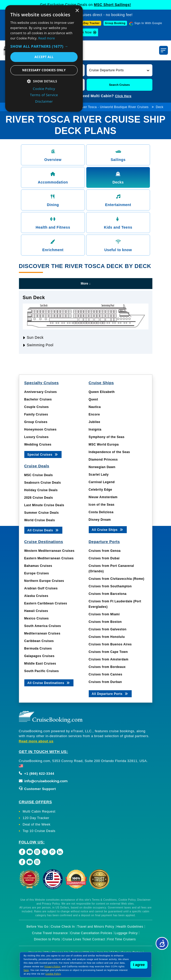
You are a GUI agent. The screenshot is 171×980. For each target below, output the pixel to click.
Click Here (123, 96)
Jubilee (95, 422)
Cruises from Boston (105, 622)
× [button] (77, 11)
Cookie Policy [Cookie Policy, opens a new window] (44, 89)
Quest (94, 399)
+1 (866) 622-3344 (37, 774)
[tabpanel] (86, 322)
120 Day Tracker (36, 818)
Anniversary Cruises (41, 392)
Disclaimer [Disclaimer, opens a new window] (44, 101)
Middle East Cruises (40, 664)
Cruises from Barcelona (108, 594)
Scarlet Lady (99, 475)
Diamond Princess (103, 460)
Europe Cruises (37, 573)
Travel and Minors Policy (96, 927)
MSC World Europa (104, 445)
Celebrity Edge (101, 490)
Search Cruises (119, 85)
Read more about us (36, 741)
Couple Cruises (37, 407)
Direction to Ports (47, 939)
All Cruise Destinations (49, 683)
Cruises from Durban (105, 682)
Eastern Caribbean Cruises (46, 603)
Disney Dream (100, 520)
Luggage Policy (126, 933)
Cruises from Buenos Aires (110, 644)
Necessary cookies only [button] (44, 70)
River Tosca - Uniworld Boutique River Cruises (114, 107)
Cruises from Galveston (108, 629)
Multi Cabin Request (39, 811)
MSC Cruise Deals (39, 475)
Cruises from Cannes (106, 674)
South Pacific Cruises (42, 671)
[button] (120, 70)
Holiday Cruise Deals (41, 490)
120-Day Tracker (89, 23)
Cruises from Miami (104, 614)
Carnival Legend (102, 482)
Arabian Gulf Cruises (41, 588)
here (26, 970)
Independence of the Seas (109, 452)
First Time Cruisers (122, 939)
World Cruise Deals (40, 520)
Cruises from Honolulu (107, 637)
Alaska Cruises (36, 596)
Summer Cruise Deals (42, 513)
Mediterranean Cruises (42, 633)
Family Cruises (36, 414)
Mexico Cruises (37, 618)
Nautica (95, 407)
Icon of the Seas (102, 505)
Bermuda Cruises (38, 648)
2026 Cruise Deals (39, 498)
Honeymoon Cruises (40, 429)
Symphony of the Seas (107, 437)
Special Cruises (43, 454)
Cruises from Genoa (105, 551)
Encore (94, 414)
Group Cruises (36, 422)
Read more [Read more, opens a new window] (47, 38)
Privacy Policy (52, 967)
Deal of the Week (37, 824)
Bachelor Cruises (38, 399)
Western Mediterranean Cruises (49, 551)
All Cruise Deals (43, 530)
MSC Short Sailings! (112, 5)
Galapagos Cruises (39, 656)
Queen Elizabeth (102, 392)
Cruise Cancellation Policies (91, 933)
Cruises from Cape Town (108, 652)
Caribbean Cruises (39, 641)
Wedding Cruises (38, 445)
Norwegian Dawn (102, 467)
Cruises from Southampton (110, 586)
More (86, 284)
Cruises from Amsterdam (109, 659)
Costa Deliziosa (101, 512)
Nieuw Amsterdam (103, 497)
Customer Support (37, 789)
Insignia (95, 429)
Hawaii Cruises (36, 611)
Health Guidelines (130, 927)
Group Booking (115, 23)
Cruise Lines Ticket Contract (84, 939)
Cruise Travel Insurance (50, 933)
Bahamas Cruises (38, 566)
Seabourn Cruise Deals (43, 483)
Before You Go (38, 927)
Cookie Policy (53, 974)
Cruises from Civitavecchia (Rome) (117, 579)
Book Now (84, 32)
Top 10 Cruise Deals (39, 831)
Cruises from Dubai (104, 558)
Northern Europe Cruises (44, 581)
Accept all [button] (44, 57)
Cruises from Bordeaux (107, 667)
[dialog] (44, 58)
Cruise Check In (63, 927)
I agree (139, 965)
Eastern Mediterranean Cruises (49, 558)
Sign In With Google (148, 23)
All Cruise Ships (108, 529)
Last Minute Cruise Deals (44, 505)
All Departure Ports (110, 693)
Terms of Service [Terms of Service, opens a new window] (44, 95)
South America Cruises (43, 626)
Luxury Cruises (36, 437)
